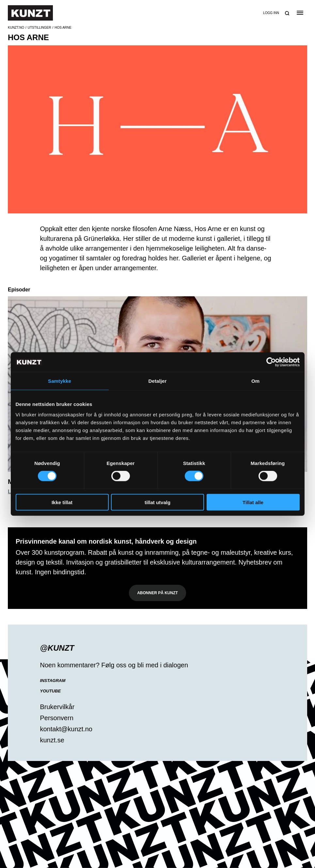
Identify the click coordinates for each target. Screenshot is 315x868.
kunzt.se (52, 740)
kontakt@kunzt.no (66, 729)
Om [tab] (255, 381)
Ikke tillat (62, 502)
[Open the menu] (300, 13)
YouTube (51, 691)
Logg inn (271, 13)
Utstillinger (39, 28)
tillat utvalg (157, 502)
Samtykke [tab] (60, 381)
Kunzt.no (16, 28)
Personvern (57, 718)
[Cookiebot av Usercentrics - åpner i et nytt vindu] (271, 362)
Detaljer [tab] (158, 381)
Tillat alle (253, 502)
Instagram (53, 681)
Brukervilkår (57, 707)
